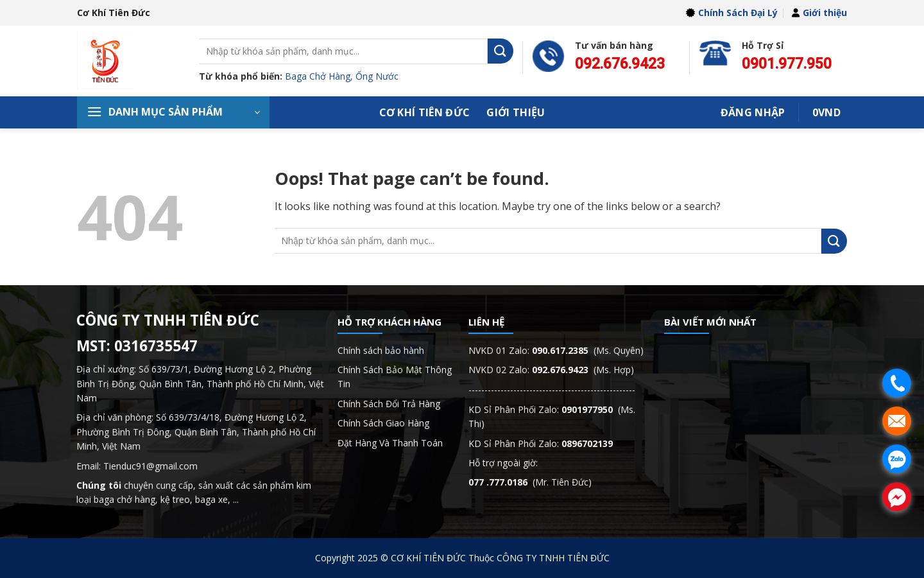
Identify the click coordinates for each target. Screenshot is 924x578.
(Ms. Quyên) (588, 350)
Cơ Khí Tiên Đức (425, 112)
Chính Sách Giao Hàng (383, 423)
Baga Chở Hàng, (320, 76)
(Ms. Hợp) (583, 370)
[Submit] (501, 51)
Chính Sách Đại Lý (732, 13)
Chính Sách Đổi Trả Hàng (389, 404)
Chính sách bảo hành (381, 350)
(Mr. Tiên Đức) (530, 482)
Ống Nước (377, 76)
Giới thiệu (819, 13)
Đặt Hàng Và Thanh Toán (390, 443)
